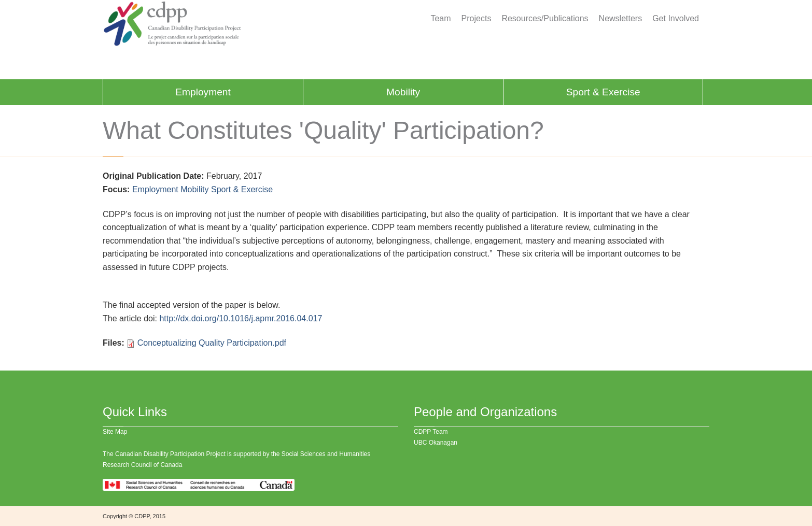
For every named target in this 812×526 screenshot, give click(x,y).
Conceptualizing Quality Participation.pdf (212, 343)
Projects (477, 19)
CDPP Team (431, 432)
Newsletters (621, 19)
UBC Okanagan (436, 443)
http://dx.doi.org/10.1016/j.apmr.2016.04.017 (241, 318)
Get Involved (676, 19)
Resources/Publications (545, 19)
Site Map (115, 432)
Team (440, 19)
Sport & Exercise (603, 92)
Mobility (403, 92)
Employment (203, 92)
